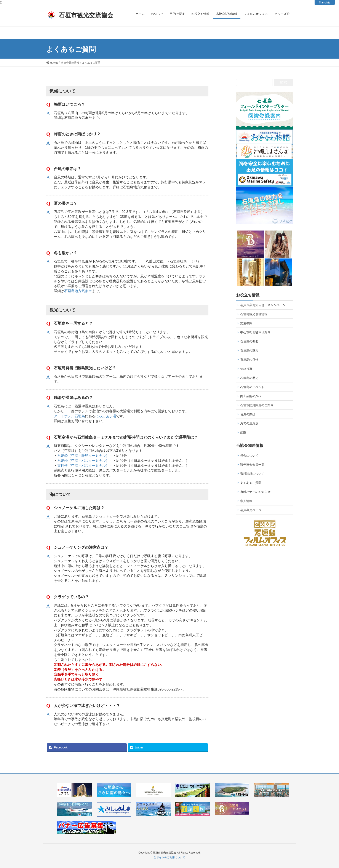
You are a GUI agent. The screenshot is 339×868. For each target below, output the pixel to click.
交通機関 (246, 323)
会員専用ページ (251, 510)
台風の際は (248, 414)
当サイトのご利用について (169, 857)
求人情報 (246, 501)
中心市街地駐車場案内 (255, 332)
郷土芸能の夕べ (251, 396)
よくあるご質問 (251, 483)
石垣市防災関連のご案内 (257, 405)
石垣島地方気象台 (78, 291)
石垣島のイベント (252, 387)
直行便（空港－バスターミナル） (83, 466)
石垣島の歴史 (249, 378)
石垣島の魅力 (249, 350)
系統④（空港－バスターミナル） (83, 461)
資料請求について (252, 474)
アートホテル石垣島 (69, 416)
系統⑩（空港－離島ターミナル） (83, 456)
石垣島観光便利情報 (254, 314)
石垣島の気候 (249, 360)
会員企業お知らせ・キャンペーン (263, 305)
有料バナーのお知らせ (255, 492)
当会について (249, 456)
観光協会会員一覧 (252, 465)
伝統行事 (246, 369)
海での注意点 (249, 423)
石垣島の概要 (249, 341)
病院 (243, 432)
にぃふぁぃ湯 (106, 416)
